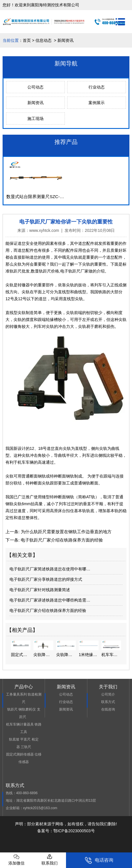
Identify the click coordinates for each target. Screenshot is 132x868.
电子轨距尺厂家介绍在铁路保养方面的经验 (61, 540)
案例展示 (97, 103)
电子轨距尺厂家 (74, 271)
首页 (27, 40)
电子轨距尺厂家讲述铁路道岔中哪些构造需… (50, 600)
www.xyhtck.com (44, 230)
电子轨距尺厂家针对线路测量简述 (40, 590)
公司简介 (108, 694)
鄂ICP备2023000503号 (74, 831)
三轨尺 (26, 747)
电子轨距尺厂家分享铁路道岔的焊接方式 (46, 579)
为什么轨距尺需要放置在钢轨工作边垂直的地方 (66, 532)
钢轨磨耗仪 (27, 709)
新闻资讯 (35, 103)
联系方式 (108, 702)
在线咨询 (108, 709)
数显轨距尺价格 (45, 271)
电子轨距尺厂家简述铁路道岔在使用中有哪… (50, 569)
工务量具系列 (16, 694)
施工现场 (35, 119)
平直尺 (25, 739)
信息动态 (44, 40)
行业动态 (97, 87)
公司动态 (35, 87)
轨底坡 (14, 739)
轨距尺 (12, 709)
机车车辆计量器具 (20, 724)
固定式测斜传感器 (20, 754)
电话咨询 (99, 860)
